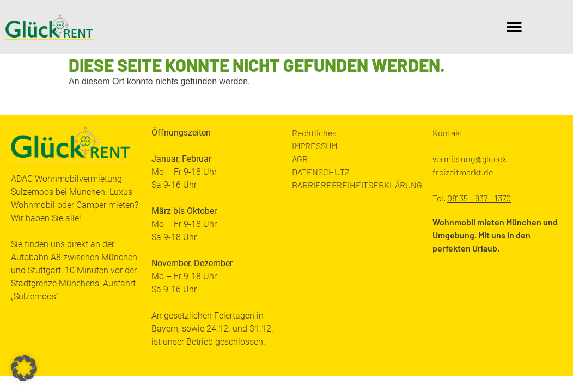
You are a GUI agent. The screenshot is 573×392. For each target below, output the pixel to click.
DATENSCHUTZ (321, 172)
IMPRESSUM (315, 146)
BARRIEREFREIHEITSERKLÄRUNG (357, 185)
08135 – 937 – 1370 (479, 198)
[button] (514, 27)
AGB (301, 159)
